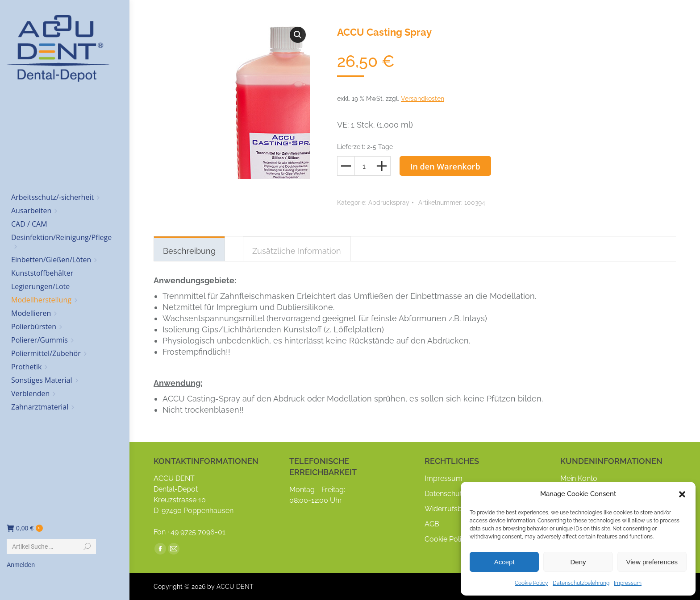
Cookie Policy (531, 583)
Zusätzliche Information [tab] (297, 251)
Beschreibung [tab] (189, 251)
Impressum (628, 583)
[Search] (51, 546)
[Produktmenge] (364, 166)
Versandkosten (423, 99)
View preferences (652, 562)
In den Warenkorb (445, 166)
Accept (504, 562)
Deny (578, 562)
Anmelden (21, 565)
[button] (682, 494)
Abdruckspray (389, 203)
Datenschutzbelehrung (581, 583)
